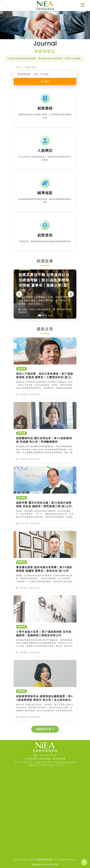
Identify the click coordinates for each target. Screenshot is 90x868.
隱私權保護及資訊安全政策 (45, 864)
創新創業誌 (31, 67)
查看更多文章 (45, 729)
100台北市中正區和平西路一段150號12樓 (45, 759)
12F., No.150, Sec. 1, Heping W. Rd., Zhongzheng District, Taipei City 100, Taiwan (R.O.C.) (45, 764)
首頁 (18, 67)
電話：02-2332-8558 (45, 755)
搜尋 (45, 81)
